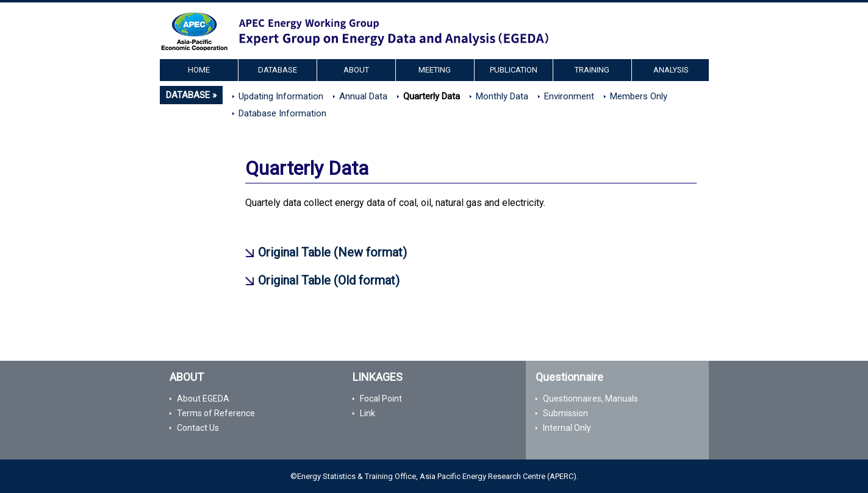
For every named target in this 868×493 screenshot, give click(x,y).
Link (368, 413)
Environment (569, 96)
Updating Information (281, 96)
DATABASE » (191, 95)
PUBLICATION (514, 70)
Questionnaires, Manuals (590, 399)
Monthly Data (502, 96)
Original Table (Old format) (329, 280)
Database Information (282, 113)
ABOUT (356, 70)
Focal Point (381, 399)
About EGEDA (203, 399)
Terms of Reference (216, 413)
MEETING (435, 70)
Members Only (639, 96)
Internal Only (567, 428)
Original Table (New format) (332, 252)
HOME (199, 70)
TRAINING (592, 70)
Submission (565, 413)
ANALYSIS (671, 70)
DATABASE (278, 70)
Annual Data (363, 96)
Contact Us (198, 428)
